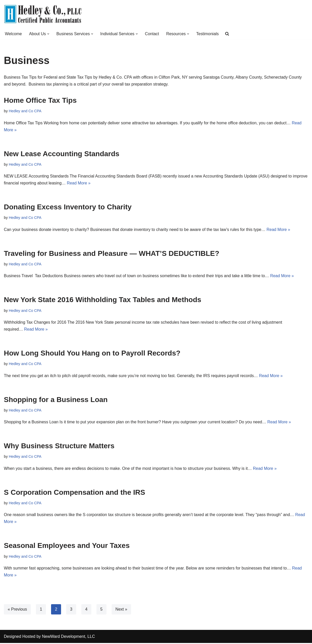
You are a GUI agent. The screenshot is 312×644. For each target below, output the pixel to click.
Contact (152, 34)
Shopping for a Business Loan (56, 400)
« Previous (17, 610)
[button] (48, 34)
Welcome (13, 34)
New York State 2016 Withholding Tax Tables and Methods (103, 300)
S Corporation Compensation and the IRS (75, 493)
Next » (121, 610)
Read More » (95, 183)
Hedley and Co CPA (25, 111)
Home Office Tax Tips (40, 100)
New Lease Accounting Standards (62, 154)
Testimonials (208, 34)
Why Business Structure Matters (59, 447)
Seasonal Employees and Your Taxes (67, 547)
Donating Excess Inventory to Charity (68, 207)
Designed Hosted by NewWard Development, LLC (49, 637)
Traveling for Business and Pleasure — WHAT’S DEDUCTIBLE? (112, 254)
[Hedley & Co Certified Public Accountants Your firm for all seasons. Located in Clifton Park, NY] (43, 14)
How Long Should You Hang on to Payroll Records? (92, 354)
